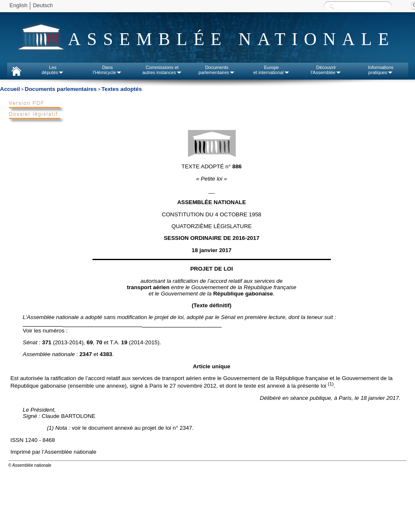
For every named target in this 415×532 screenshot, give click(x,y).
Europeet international (271, 70)
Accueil (10, 89)
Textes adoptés (122, 89)
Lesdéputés (53, 70)
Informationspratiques (381, 70)
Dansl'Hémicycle (107, 70)
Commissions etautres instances (162, 70)
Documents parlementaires (61, 89)
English (19, 5)
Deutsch (43, 5)
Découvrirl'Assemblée (326, 70)
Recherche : (332, 6)
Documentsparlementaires (217, 70)
